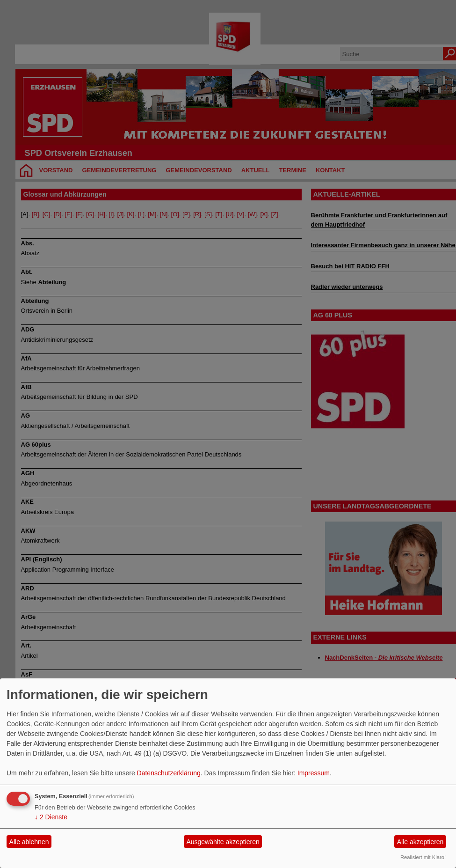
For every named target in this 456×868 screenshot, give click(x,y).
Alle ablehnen (29, 842)
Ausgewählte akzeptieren (223, 842)
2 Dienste (51, 817)
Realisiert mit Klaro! (423, 857)
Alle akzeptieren (420, 842)
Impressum (314, 773)
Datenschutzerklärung (169, 773)
